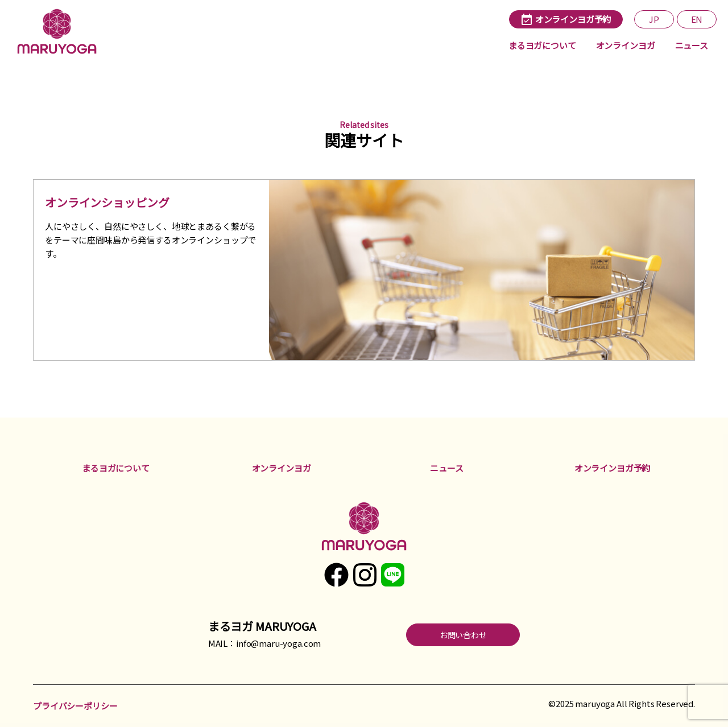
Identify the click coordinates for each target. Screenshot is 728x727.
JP (654, 19)
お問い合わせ (463, 635)
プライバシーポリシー (75, 706)
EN (697, 19)
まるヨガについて (542, 45)
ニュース (692, 45)
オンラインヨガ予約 (613, 468)
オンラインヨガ (626, 45)
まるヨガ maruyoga (60, 31)
